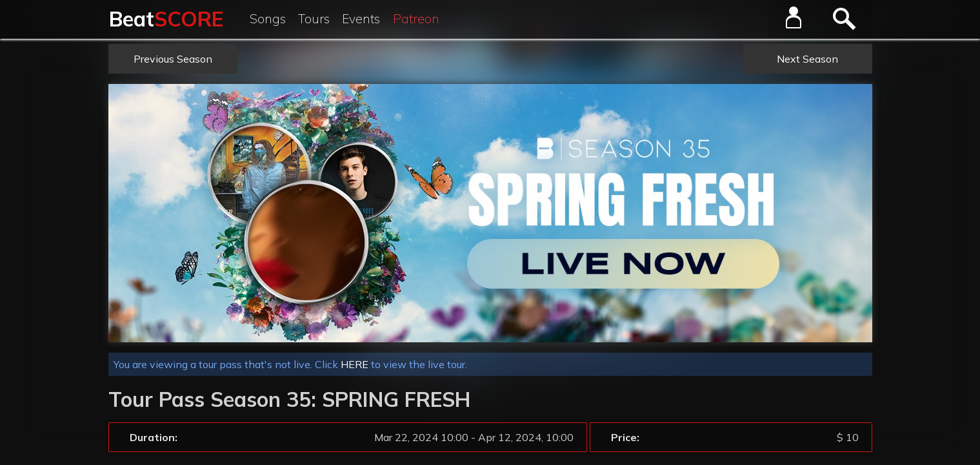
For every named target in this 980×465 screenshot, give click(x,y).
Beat (166, 19)
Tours (314, 19)
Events (361, 19)
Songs (268, 19)
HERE (355, 364)
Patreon (416, 19)
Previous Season (173, 59)
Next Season (807, 59)
